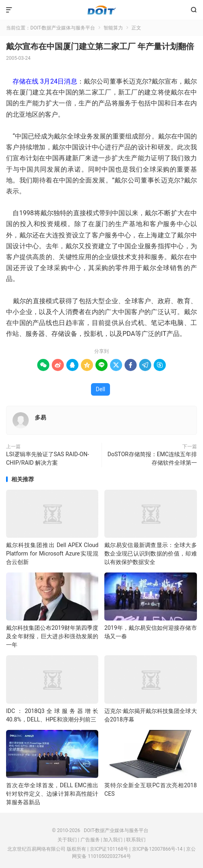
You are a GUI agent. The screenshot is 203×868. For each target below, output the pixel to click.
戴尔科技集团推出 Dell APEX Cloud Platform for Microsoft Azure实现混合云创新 (52, 554)
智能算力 (113, 28)
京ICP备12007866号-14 (157, 849)
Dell (100, 389)
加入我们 (113, 840)
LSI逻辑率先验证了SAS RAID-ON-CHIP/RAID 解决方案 (48, 458)
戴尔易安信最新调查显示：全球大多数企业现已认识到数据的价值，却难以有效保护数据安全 (150, 554)
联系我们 (136, 840)
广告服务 (90, 840)
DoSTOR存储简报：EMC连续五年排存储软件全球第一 (152, 458)
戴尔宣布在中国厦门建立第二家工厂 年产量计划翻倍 (100, 46)
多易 (40, 417)
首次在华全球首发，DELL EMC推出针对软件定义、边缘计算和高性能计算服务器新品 (52, 794)
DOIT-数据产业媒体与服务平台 (102, 10)
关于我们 (67, 840)
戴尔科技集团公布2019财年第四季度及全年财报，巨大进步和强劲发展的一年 (52, 636)
